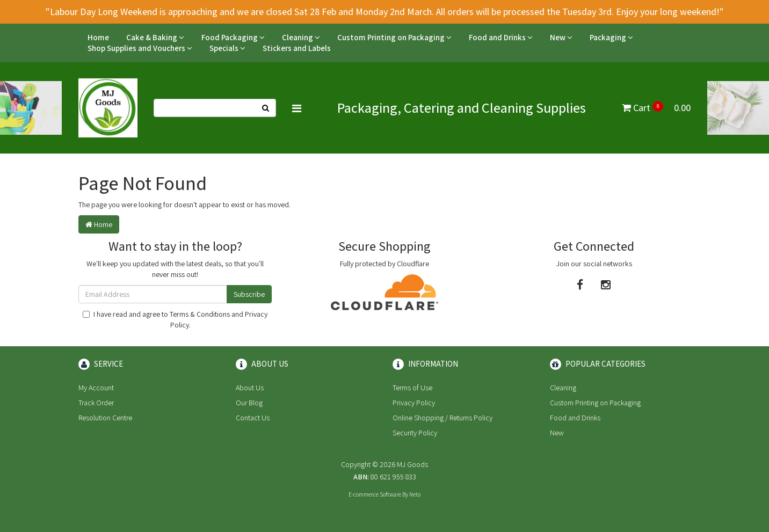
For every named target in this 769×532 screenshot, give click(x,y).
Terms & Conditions (200, 314)
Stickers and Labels (297, 48)
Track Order (96, 403)
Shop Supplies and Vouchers (140, 48)
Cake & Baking (155, 37)
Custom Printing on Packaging (394, 37)
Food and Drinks (501, 37)
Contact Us (253, 418)
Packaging (611, 37)
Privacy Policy (414, 403)
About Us (250, 388)
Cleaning (301, 37)
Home (98, 37)
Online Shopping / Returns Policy (442, 418)
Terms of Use (412, 388)
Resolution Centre (105, 418)
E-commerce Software (375, 494)
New (561, 37)
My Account (96, 388)
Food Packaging (233, 37)
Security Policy (415, 433)
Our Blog (249, 403)
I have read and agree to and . (175, 319)
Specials (227, 48)
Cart (656, 108)
